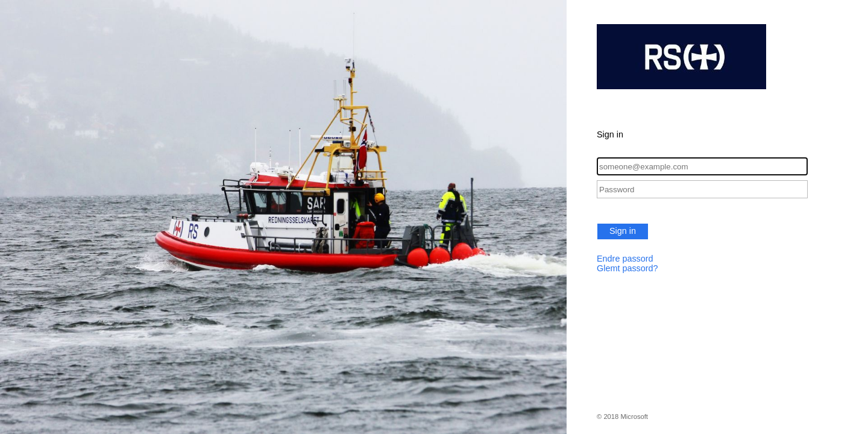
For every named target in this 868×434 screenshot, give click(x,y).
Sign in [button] (623, 231)
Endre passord (625, 259)
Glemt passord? (627, 268)
